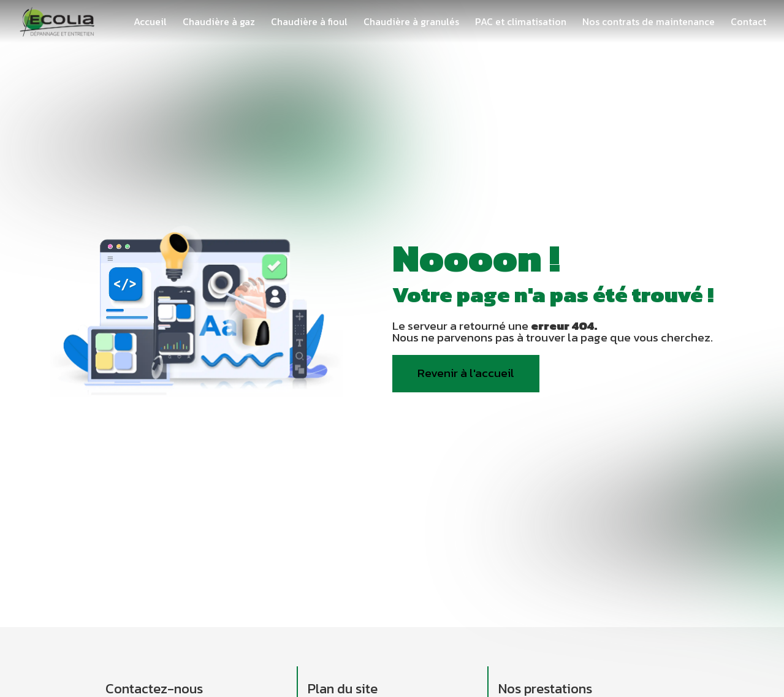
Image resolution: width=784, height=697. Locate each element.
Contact (748, 21)
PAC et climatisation (521, 21)
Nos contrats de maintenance (649, 21)
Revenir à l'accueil (466, 373)
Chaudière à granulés (411, 21)
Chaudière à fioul (309, 21)
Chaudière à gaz (219, 21)
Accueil (150, 21)
